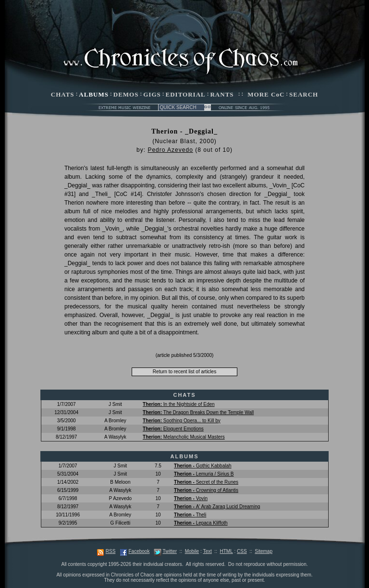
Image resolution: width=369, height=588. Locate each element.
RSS (111, 551)
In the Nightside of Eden (179, 404)
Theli (190, 515)
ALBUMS (94, 94)
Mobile (192, 551)
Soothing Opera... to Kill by (182, 421)
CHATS (63, 94)
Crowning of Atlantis (206, 490)
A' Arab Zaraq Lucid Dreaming (217, 507)
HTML (226, 551)
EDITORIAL (186, 94)
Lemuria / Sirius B (204, 474)
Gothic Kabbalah (203, 466)
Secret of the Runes (206, 482)
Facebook (139, 551)
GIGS (152, 94)
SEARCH (304, 94)
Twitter (170, 551)
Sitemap (264, 551)
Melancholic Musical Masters (184, 437)
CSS (242, 551)
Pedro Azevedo (170, 150)
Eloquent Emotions (173, 429)
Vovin (191, 498)
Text (207, 551)
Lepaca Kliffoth (201, 523)
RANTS (222, 94)
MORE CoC (266, 94)
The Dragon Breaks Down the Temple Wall (198, 412)
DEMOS (126, 94)
